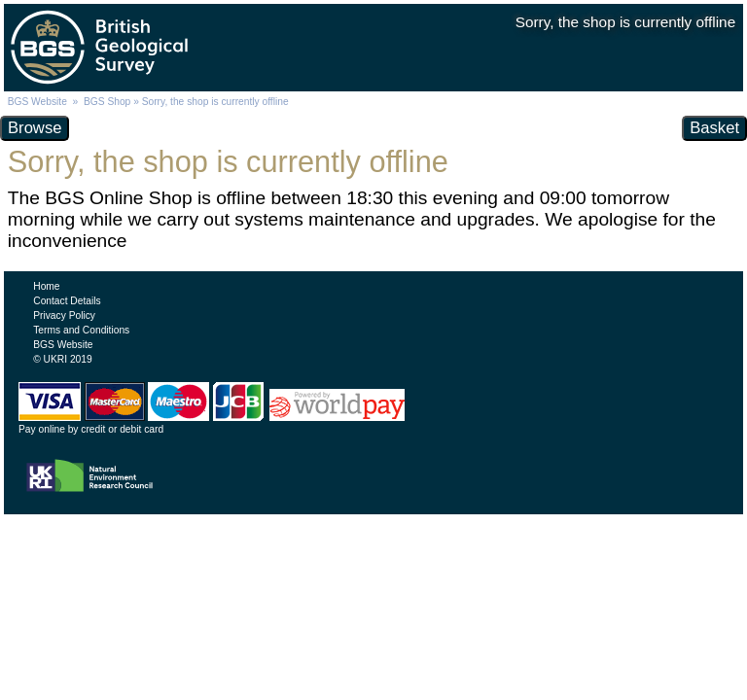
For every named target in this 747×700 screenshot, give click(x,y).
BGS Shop (107, 102)
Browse (35, 128)
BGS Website (37, 102)
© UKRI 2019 (62, 359)
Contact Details (67, 301)
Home (46, 286)
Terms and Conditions (81, 330)
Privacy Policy (64, 315)
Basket (714, 128)
